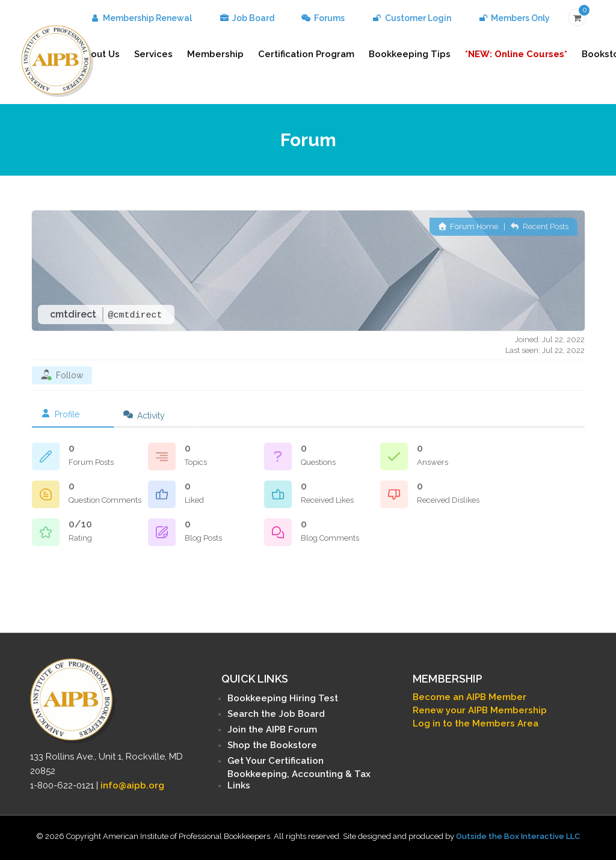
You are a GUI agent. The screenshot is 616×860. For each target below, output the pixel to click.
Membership (215, 54)
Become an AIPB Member (470, 697)
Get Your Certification (276, 761)
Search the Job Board (276, 714)
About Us (99, 54)
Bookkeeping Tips (410, 54)
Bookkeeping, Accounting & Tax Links (299, 780)
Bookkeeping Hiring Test (283, 698)
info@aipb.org (132, 785)
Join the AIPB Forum (272, 729)
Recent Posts (539, 226)
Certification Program (306, 54)
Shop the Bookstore (272, 745)
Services (153, 54)
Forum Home (468, 226)
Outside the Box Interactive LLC (518, 836)
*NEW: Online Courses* (516, 54)
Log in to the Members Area (476, 723)
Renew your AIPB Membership (480, 710)
